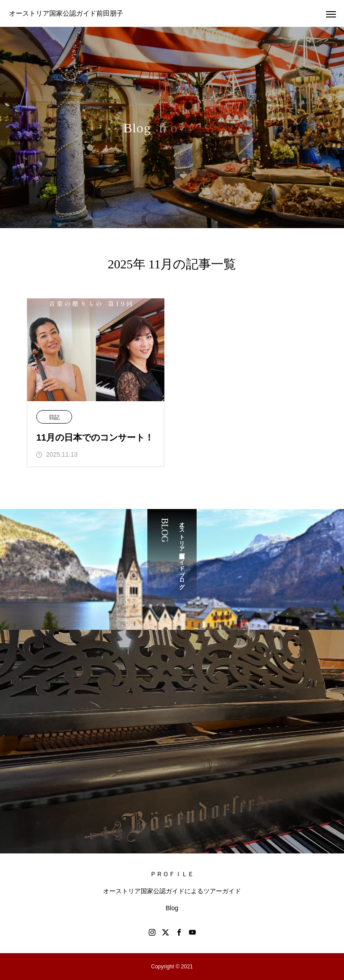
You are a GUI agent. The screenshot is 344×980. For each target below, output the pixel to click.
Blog (172, 908)
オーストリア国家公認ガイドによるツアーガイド (172, 891)
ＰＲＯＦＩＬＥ (172, 874)
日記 (54, 417)
